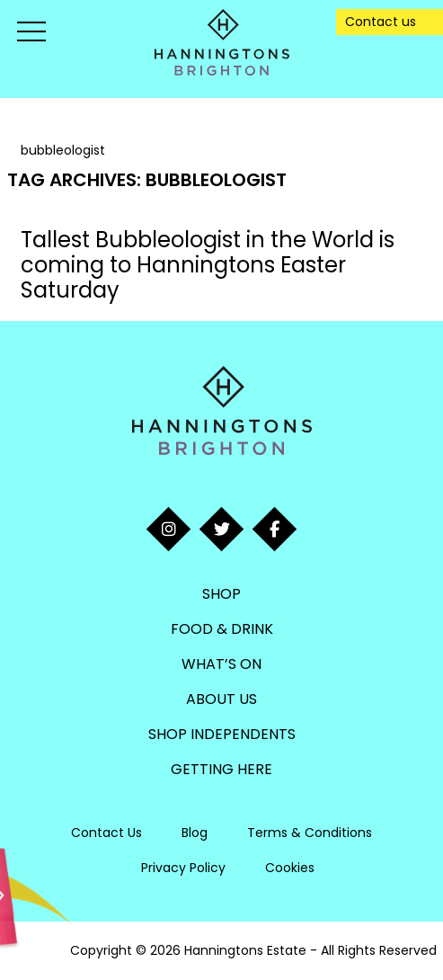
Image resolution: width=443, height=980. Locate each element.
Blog (195, 833)
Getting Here (221, 769)
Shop (221, 594)
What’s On (221, 664)
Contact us (381, 22)
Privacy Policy (183, 868)
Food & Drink (222, 629)
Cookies (290, 868)
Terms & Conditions (310, 833)
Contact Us (106, 833)
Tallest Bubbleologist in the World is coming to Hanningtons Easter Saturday (208, 265)
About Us (221, 699)
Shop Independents (222, 734)
